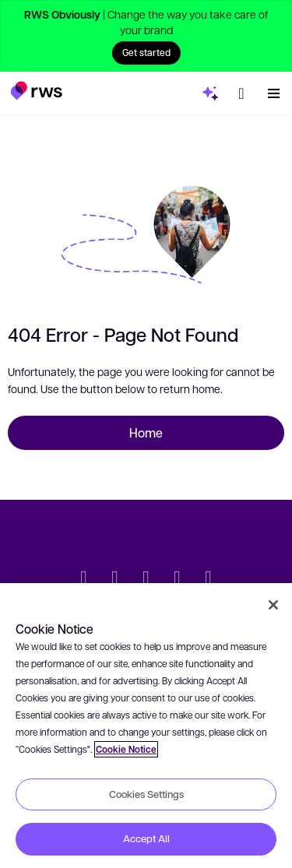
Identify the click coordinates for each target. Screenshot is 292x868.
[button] (36, 90)
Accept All (146, 838)
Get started (146, 52)
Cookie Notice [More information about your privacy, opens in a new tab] (126, 749)
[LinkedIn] (115, 579)
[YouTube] (178, 579)
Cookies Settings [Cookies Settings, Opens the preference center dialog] (146, 794)
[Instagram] (209, 579)
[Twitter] (84, 579)
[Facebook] (146, 579)
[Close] (273, 605)
